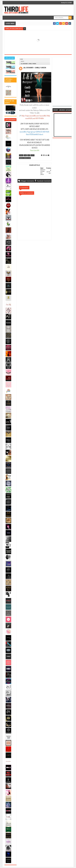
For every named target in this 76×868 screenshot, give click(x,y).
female (21, 155)
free (25, 155)
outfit (22, 61)
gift (29, 155)
